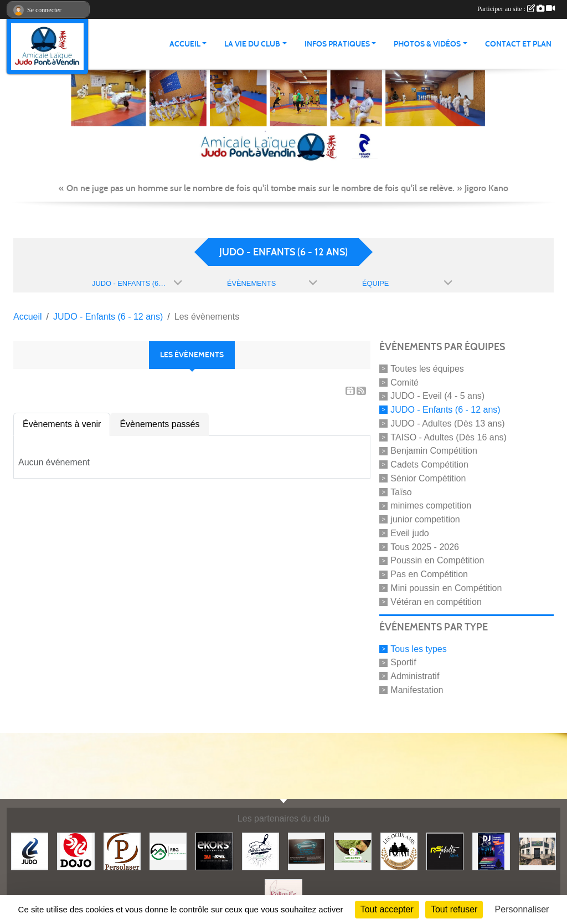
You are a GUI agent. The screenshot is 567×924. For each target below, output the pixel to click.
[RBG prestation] (168, 851)
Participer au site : (516, 9)
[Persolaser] (122, 851)
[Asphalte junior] (445, 851)
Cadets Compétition (429, 464)
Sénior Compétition (428, 478)
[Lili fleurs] (537, 851)
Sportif (403, 662)
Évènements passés (159, 424)
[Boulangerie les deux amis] (399, 851)
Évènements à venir (62, 424)
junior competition (425, 519)
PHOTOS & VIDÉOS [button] (427, 44)
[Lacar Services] (306, 851)
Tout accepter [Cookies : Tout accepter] (387, 909)
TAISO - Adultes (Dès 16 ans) (449, 437)
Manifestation (417, 690)
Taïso (401, 492)
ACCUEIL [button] (185, 44)
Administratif (415, 676)
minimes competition (431, 505)
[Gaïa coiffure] (352, 851)
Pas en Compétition (429, 574)
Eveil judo (409, 533)
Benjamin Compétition (434, 451)
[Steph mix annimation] (491, 851)
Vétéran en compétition (436, 602)
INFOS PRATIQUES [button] (337, 44)
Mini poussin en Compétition (446, 588)
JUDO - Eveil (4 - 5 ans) (437, 396)
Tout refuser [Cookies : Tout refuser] (454, 909)
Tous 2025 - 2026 (425, 546)
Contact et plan (518, 44)
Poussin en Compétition (437, 560)
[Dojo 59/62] (76, 851)
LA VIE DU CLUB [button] (252, 44)
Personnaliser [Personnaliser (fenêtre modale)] (522, 909)
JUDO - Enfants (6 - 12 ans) (445, 410)
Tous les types (418, 648)
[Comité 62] (30, 851)
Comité (404, 382)
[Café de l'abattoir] (261, 851)
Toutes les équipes (427, 369)
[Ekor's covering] (214, 851)
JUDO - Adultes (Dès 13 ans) (447, 423)
